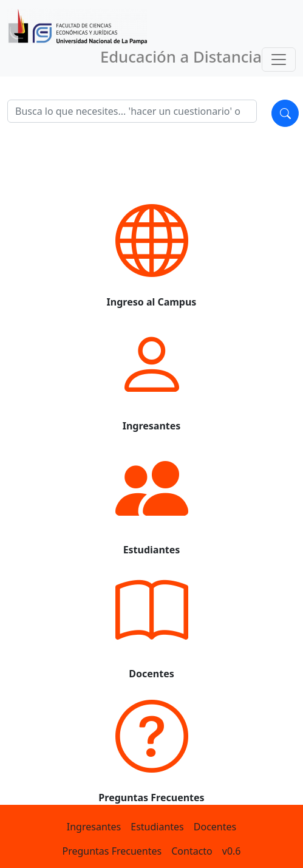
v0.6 (232, 851)
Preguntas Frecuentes (112, 851)
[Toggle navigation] (279, 60)
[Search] (132, 111)
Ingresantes (94, 827)
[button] (151, 247)
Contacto (192, 851)
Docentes (215, 827)
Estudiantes (157, 827)
